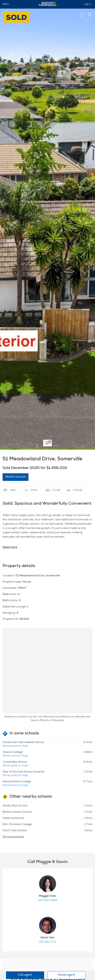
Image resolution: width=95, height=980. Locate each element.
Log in (88, 4)
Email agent (67, 975)
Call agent (25, 975)
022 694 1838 (47, 901)
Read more (10, 547)
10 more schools (13, 837)
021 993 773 (47, 942)
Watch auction (16, 477)
